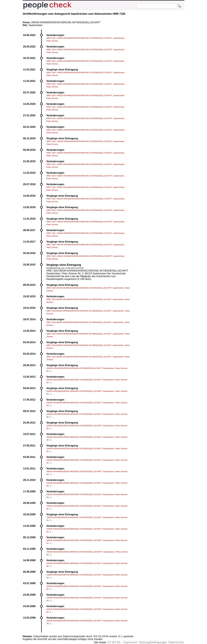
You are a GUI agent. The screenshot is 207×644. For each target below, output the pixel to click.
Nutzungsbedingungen (153, 642)
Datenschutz (176, 642)
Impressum (130, 642)
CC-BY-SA (114, 642)
